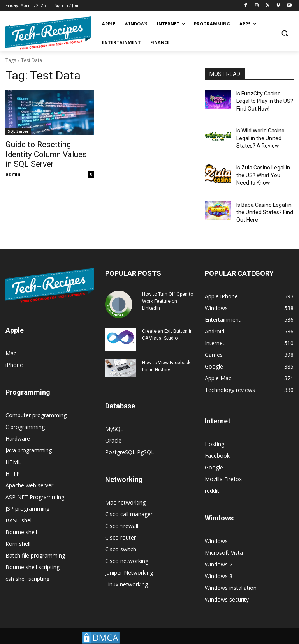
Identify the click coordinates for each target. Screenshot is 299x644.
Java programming (29, 438)
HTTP (13, 461)
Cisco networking (127, 549)
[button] (284, 33)
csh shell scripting (27, 567)
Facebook (217, 444)
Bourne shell (21, 520)
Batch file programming (35, 543)
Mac (11, 341)
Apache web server (29, 473)
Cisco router (120, 525)
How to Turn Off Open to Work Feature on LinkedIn (168, 289)
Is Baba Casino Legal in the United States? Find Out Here (261, 202)
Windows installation (231, 576)
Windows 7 (219, 552)
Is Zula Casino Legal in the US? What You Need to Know (264, 168)
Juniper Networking (129, 560)
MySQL (114, 417)
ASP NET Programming (35, 485)
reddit (212, 479)
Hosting (215, 432)
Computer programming (36, 403)
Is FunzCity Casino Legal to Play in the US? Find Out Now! (264, 100)
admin (13, 162)
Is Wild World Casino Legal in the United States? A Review (259, 134)
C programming (25, 415)
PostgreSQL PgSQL (130, 440)
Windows (216, 529)
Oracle (113, 428)
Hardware (18, 426)
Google (214, 455)
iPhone (14, 353)
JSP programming (27, 497)
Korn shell (18, 532)
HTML (13, 450)
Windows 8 (219, 564)
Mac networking (125, 490)
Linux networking (127, 572)
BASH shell (19, 508)
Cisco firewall (122, 514)
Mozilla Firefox (223, 467)
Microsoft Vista (224, 541)
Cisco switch (121, 537)
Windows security (227, 587)
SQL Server (18, 131)
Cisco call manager (129, 502)
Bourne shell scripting (33, 555)
